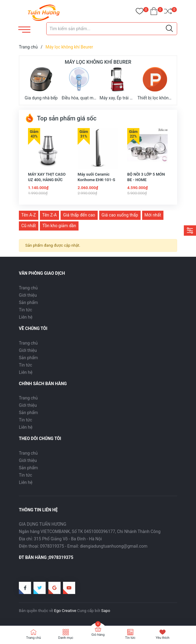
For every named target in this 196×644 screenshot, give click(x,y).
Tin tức (26, 310)
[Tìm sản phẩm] (112, 29)
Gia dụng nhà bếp (41, 84)
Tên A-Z (29, 215)
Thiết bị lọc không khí (155, 84)
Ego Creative (65, 611)
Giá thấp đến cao (79, 215)
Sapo (106, 611)
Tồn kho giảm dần (59, 226)
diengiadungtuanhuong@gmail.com (114, 546)
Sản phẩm (28, 302)
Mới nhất (153, 215)
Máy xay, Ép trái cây (117, 84)
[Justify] (169, 29)
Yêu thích (162, 638)
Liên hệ (26, 317)
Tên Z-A (50, 215)
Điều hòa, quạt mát (79, 84)
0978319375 (52, 546)
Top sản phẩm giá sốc (61, 118)
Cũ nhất (29, 226)
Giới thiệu (28, 295)
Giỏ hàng (98, 635)
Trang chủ (28, 288)
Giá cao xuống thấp (120, 215)
